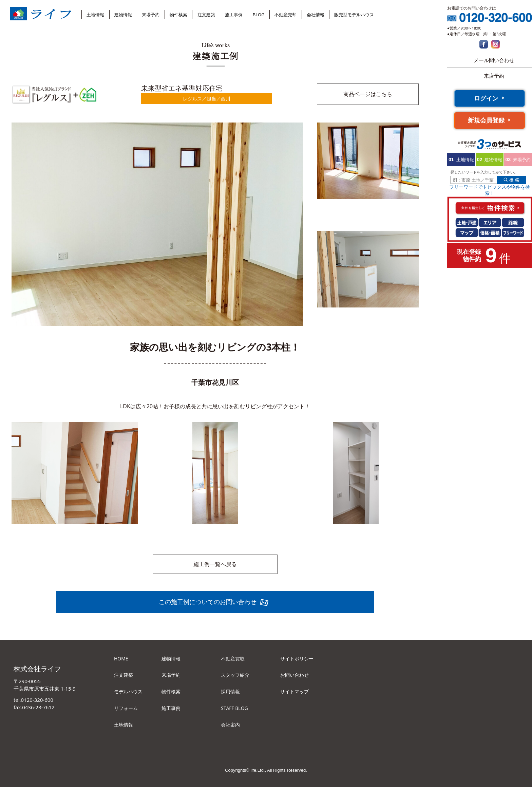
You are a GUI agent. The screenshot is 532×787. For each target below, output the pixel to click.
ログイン (486, 98)
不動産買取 (233, 659)
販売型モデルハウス (354, 15)
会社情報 (316, 15)
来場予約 (151, 15)
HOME (121, 659)
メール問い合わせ (494, 60)
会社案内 (230, 725)
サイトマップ (294, 691)
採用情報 (230, 691)
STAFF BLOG (234, 708)
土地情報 (95, 15)
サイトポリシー (297, 659)
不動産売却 (286, 15)
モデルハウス (128, 691)
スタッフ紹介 (235, 675)
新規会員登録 (486, 120)
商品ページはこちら (368, 94)
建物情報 (123, 15)
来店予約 (494, 76)
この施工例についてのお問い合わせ (208, 602)
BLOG (259, 15)
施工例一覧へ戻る (215, 564)
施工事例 (234, 15)
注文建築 (206, 15)
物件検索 (178, 15)
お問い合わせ (294, 675)
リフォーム (126, 708)
